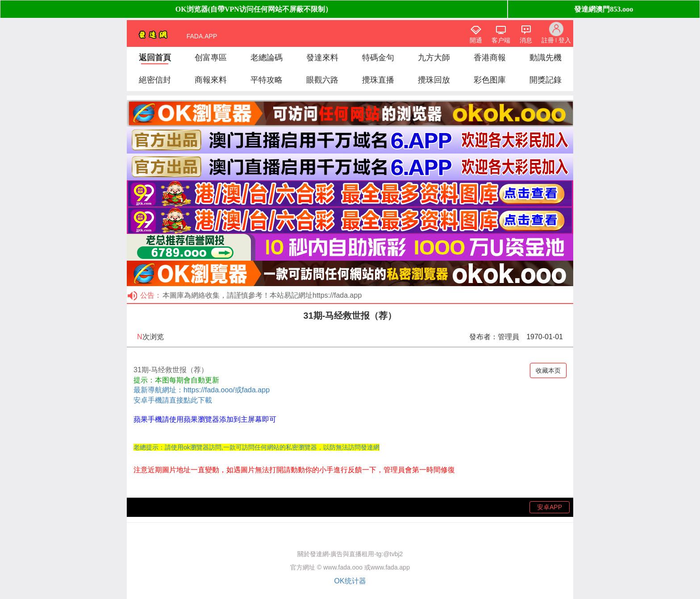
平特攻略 (267, 80)
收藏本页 (548, 370)
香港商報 (490, 58)
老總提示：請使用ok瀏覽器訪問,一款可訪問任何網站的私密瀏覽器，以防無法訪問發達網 (256, 447)
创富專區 (211, 58)
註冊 (548, 40)
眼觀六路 (322, 80)
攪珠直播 (378, 80)
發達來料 (322, 58)
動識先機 (546, 58)
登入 (565, 40)
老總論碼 (267, 58)
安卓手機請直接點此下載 (173, 400)
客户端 (501, 40)
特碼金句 (378, 58)
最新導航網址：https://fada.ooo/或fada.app (202, 390)
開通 (476, 40)
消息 (526, 40)
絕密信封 (155, 80)
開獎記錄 (546, 80)
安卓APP (550, 507)
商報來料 (211, 80)
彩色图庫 (490, 80)
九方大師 (434, 58)
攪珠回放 (434, 80)
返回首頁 (155, 58)
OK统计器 (350, 581)
